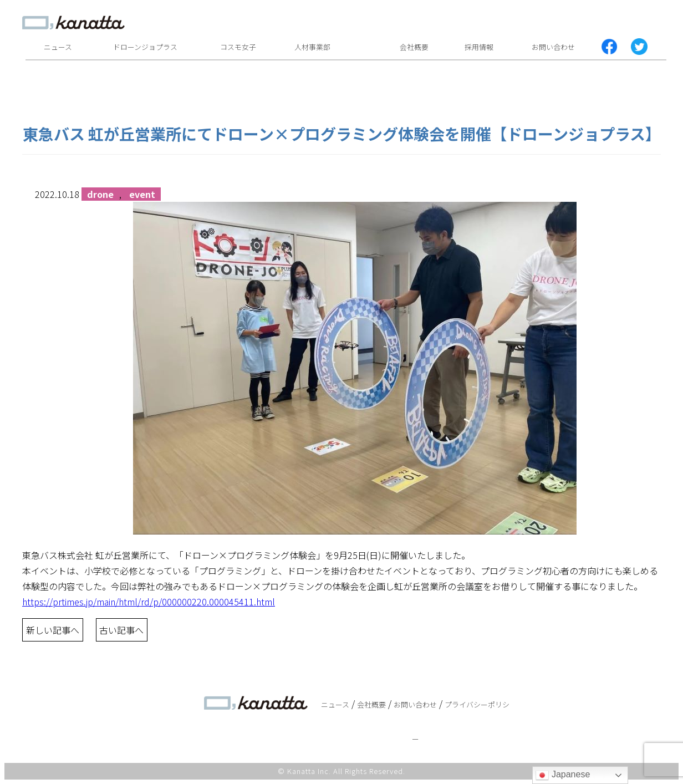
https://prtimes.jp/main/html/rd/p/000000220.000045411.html (149, 602)
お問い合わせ (553, 47)
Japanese (563, 775)
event (142, 194)
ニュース (58, 47)
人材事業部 (312, 47)
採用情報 (479, 47)
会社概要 (414, 47)
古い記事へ (121, 630)
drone (100, 194)
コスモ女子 (238, 47)
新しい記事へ (53, 630)
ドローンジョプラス (145, 47)
